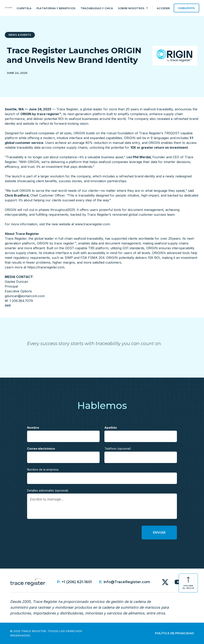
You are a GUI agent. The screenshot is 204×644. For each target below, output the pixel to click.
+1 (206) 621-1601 (77, 582)
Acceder (163, 8)
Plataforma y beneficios (56, 8)
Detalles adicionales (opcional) (48, 490)
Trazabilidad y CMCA (97, 8)
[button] (133, 9)
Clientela (24, 8)
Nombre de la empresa (43, 469)
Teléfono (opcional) (118, 449)
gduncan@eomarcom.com (25, 296)
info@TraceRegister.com (127, 582)
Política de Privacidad (174, 633)
